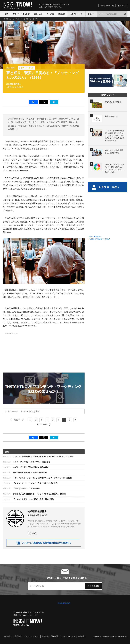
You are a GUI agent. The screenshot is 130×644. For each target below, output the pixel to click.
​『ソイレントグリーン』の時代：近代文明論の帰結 (33, 499)
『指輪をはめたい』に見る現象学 (26, 489)
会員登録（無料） (106, 187)
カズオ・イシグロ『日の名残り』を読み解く (31, 467)
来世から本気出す (111, 116)
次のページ (42, 424)
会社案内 (7, 636)
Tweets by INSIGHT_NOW (99, 239)
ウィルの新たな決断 (22, 411)
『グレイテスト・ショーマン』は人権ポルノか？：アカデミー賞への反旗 (42, 478)
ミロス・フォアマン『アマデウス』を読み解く (32, 462)
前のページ (19, 420)
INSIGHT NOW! (17, 6)
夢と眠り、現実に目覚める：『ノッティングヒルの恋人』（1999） (40, 494)
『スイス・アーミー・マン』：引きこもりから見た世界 (35, 483)
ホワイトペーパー (77, 14)
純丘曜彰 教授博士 (14, 84)
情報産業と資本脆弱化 (113, 102)
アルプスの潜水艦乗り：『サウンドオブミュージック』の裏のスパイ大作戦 (43, 457)
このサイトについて (69, 636)
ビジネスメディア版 (108, 6)
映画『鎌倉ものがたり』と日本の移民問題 (30, 473)
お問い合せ (82, 636)
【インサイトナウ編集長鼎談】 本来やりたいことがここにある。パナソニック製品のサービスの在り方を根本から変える (115, 136)
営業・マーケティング (21, 14)
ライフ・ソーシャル (26, 68)
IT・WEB (50, 14)
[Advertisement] (58, 350)
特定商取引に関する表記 (50, 636)
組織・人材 (38, 14)
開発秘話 (62, 14)
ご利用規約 (17, 636)
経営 (7, 14)
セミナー (91, 14)
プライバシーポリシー (31, 636)
